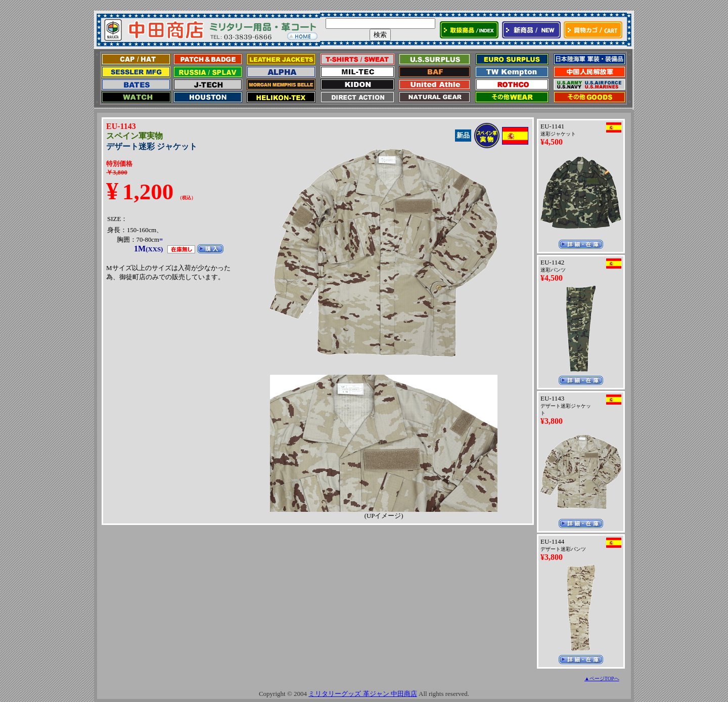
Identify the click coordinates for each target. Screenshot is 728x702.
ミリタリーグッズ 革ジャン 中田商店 (363, 694)
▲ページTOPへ (602, 678)
